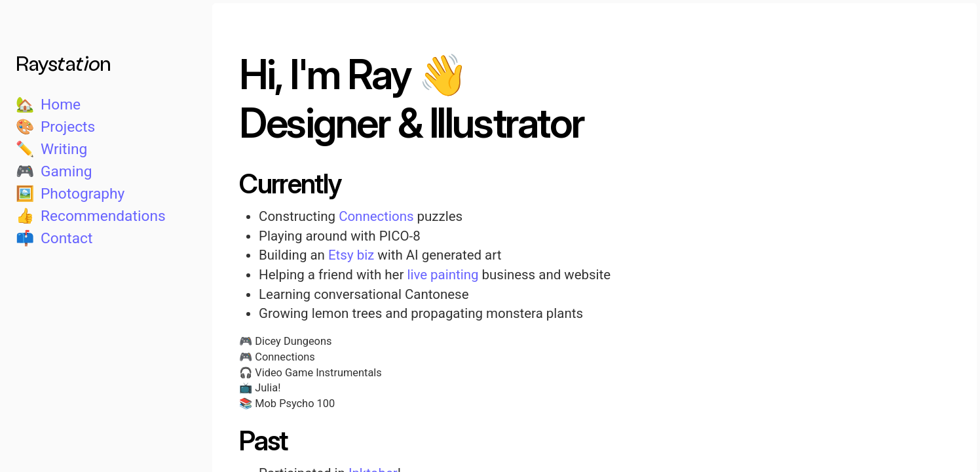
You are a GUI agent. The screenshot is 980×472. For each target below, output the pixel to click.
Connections (376, 216)
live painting (443, 275)
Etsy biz (351, 255)
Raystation (63, 62)
